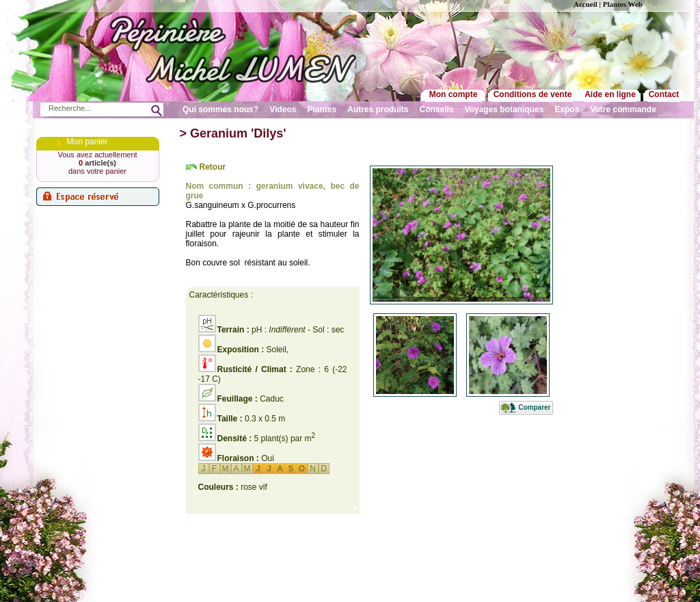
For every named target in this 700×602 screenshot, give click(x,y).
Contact (664, 94)
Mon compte (454, 94)
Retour (213, 167)
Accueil (585, 4)
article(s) (97, 163)
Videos (283, 109)
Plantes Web (623, 4)
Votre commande (623, 109)
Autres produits (378, 109)
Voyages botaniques (504, 109)
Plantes (322, 109)
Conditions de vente (533, 94)
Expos (567, 109)
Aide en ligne (610, 94)
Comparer (534, 407)
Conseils (437, 109)
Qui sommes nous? (220, 109)
